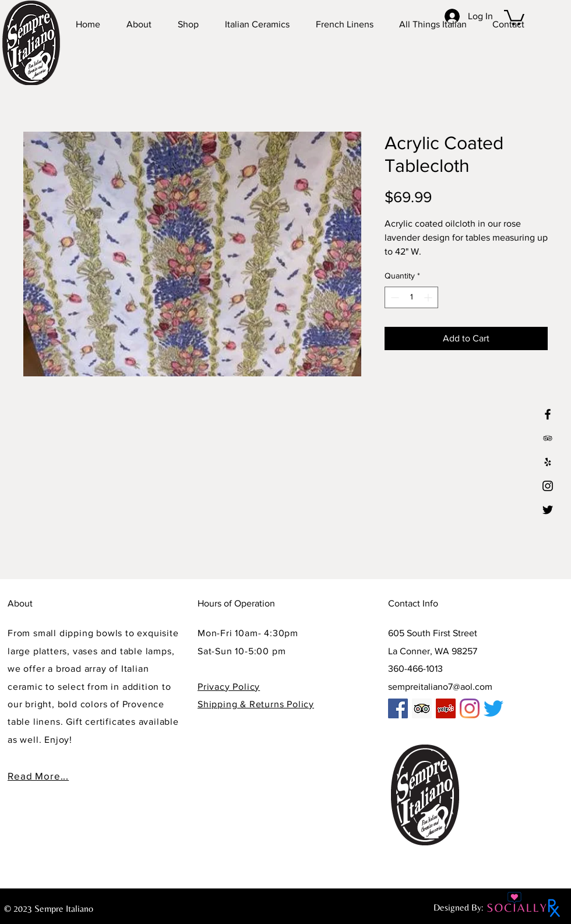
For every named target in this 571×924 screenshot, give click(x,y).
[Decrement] (394, 297)
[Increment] (429, 297)
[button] (514, 17)
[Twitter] (548, 510)
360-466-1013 (415, 669)
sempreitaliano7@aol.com (440, 687)
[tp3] (548, 438)
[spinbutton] (411, 297)
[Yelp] (548, 462)
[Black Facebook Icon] (548, 414)
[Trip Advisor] (422, 708)
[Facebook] (398, 708)
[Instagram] (548, 486)
